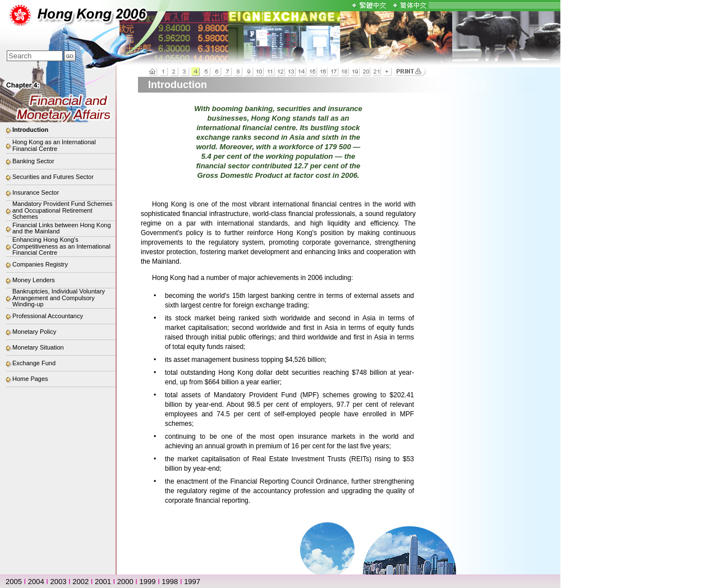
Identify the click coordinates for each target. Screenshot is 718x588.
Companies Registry (40, 264)
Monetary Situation (38, 347)
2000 (125, 582)
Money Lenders (34, 280)
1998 (170, 582)
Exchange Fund (34, 363)
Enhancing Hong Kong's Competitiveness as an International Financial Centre (61, 246)
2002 (80, 582)
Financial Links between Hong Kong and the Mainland (62, 228)
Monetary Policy (34, 332)
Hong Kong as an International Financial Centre (54, 145)
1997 (192, 582)
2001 (103, 582)
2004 (36, 582)
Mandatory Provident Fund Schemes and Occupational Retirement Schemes (63, 210)
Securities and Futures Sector (53, 177)
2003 (59, 582)
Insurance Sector (36, 192)
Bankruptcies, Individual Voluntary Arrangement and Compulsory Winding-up (59, 298)
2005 (14, 582)
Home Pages (30, 379)
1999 (148, 582)
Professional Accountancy (48, 316)
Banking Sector (33, 161)
